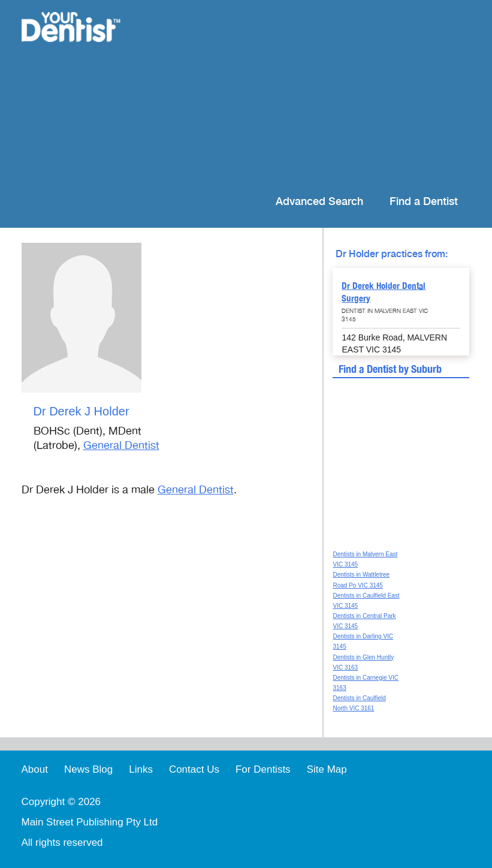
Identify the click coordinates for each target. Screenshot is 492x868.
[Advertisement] (305, 96)
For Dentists (263, 769)
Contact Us (194, 769)
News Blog (88, 769)
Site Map (327, 769)
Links (141, 769)
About (35, 769)
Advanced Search (319, 202)
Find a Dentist (424, 202)
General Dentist (121, 445)
